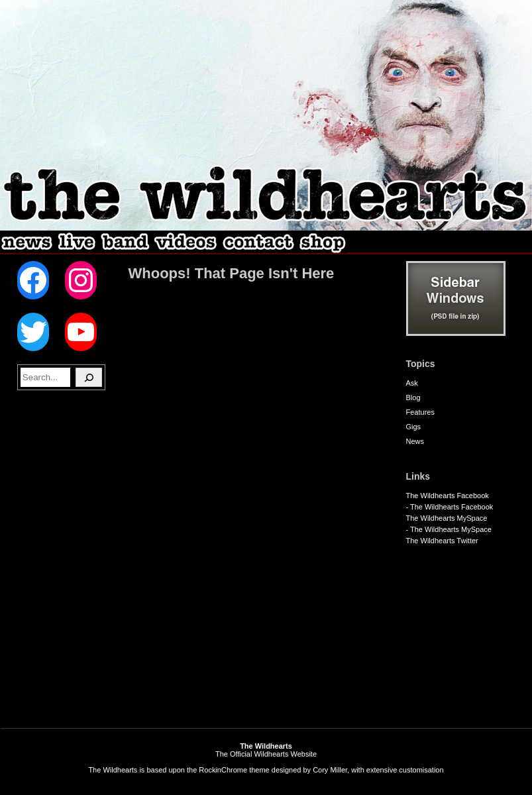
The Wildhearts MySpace (447, 518)
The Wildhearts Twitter (442, 541)
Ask (412, 383)
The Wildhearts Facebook (448, 496)
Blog (413, 397)
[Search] (88, 377)
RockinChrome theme (234, 770)
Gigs (414, 427)
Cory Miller (330, 770)
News (415, 441)
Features (420, 412)
